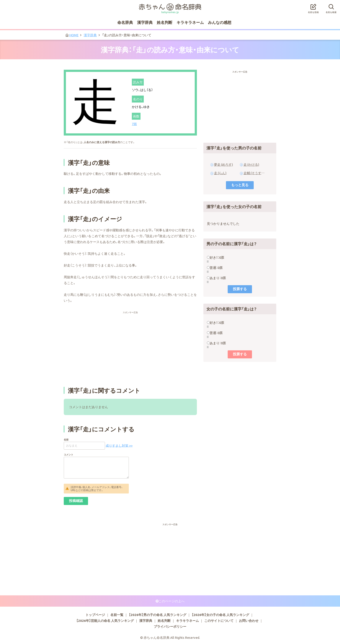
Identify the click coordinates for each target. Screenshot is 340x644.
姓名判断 (165, 22)
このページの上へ (172, 601)
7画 (134, 124)
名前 (66, 440)
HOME (74, 35)
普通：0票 (216, 268)
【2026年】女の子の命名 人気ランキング (220, 615)
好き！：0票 (217, 257)
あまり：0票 (218, 278)
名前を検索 (331, 7)
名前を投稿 (313, 7)
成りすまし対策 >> (119, 445)
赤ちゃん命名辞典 (170, 6)
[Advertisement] (130, 322)
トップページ (95, 615)
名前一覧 (117, 615)
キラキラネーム (190, 22)
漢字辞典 (145, 22)
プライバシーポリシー (170, 626)
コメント (69, 454)
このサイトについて (219, 621)
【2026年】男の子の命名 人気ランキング (158, 615)
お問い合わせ (249, 621)
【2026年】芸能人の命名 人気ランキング (105, 621)
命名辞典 (125, 22)
